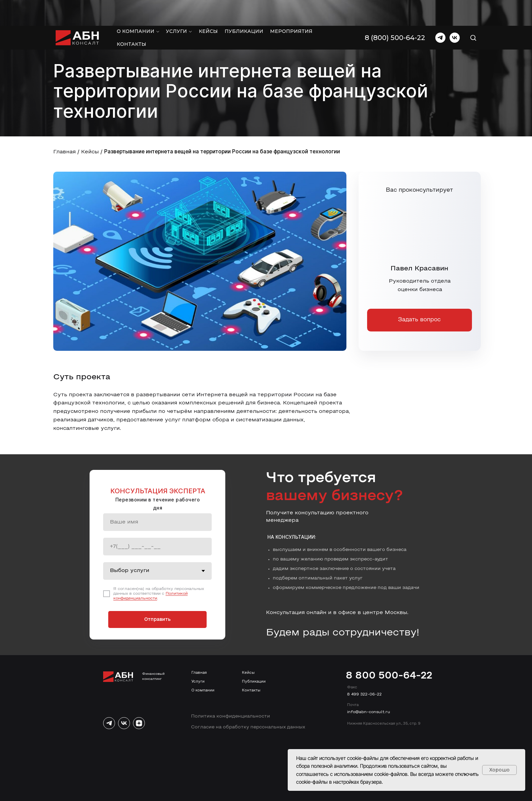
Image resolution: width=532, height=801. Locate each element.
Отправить (157, 620)
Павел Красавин (419, 269)
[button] (473, 12)
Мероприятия (291, 5)
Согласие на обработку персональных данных (248, 727)
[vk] (455, 12)
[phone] (157, 547)
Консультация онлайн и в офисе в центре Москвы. (337, 613)
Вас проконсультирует (419, 190)
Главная (64, 152)
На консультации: (292, 537)
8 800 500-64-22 (389, 676)
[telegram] (440, 12)
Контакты (131, 18)
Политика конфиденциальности (231, 716)
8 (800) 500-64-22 (395, 12)
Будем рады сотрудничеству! (343, 633)
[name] (157, 522)
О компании (136, 5)
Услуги (176, 5)
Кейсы (208, 5)
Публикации (244, 5)
